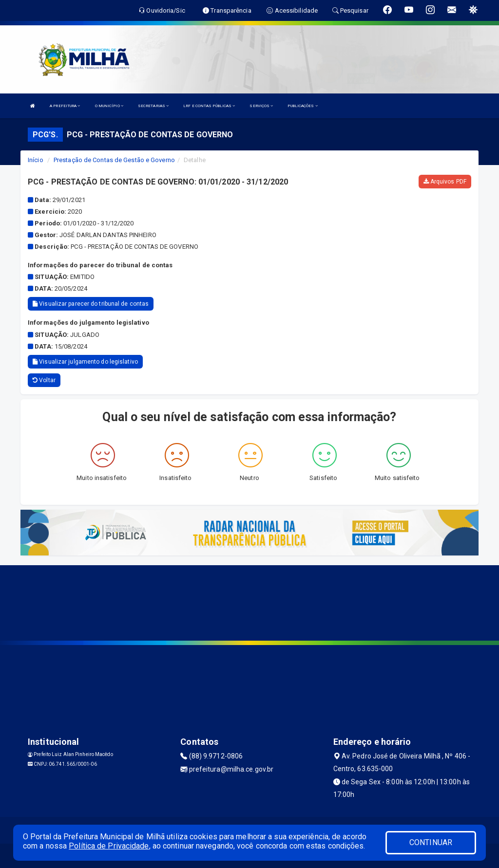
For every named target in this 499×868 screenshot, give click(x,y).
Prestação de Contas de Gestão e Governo (114, 160)
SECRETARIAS (153, 106)
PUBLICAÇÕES (302, 106)
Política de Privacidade (109, 846)
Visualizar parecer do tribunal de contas (91, 304)
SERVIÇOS (261, 106)
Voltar (44, 380)
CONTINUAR (431, 842)
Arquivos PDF (445, 182)
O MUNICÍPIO (109, 106)
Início (36, 160)
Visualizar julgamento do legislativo (85, 362)
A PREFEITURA (65, 106)
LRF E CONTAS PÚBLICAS (209, 106)
